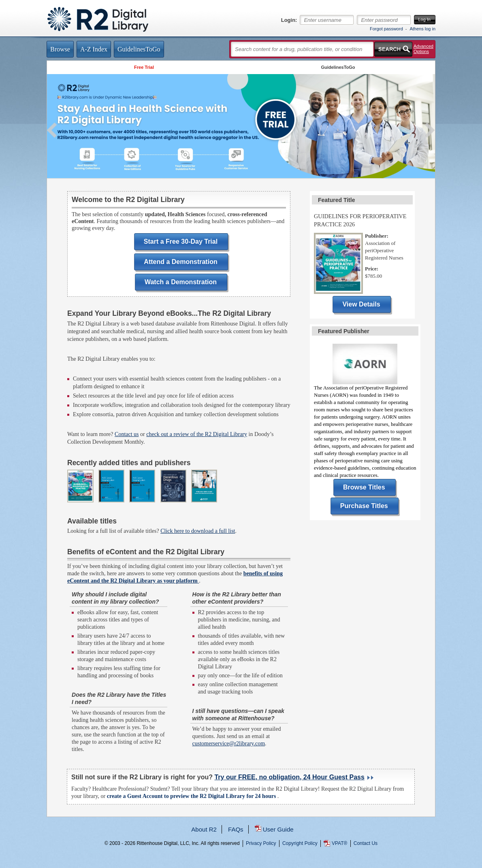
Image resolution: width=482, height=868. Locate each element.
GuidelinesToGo (338, 67)
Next (430, 130)
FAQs (236, 829)
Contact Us (366, 843)
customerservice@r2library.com (229, 744)
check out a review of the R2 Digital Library (197, 434)
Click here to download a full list (198, 531)
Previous (52, 130)
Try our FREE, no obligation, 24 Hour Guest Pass (289, 777)
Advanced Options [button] (423, 49)
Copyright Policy (300, 843)
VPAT (339, 843)
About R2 (204, 829)
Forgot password (386, 29)
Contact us (127, 434)
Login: (289, 20)
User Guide (278, 829)
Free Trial (144, 67)
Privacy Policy (261, 843)
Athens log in (422, 29)
